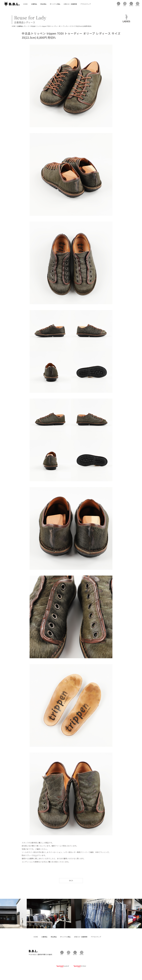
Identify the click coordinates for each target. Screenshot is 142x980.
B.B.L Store (119, 4)
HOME (25, 4)
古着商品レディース (23, 26)
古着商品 (34, 4)
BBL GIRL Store (131, 4)
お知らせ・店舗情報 (70, 4)
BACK (71, 880)
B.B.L (12, 4)
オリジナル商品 (55, 4)
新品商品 (43, 4)
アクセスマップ (85, 4)
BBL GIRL (138, 4)
